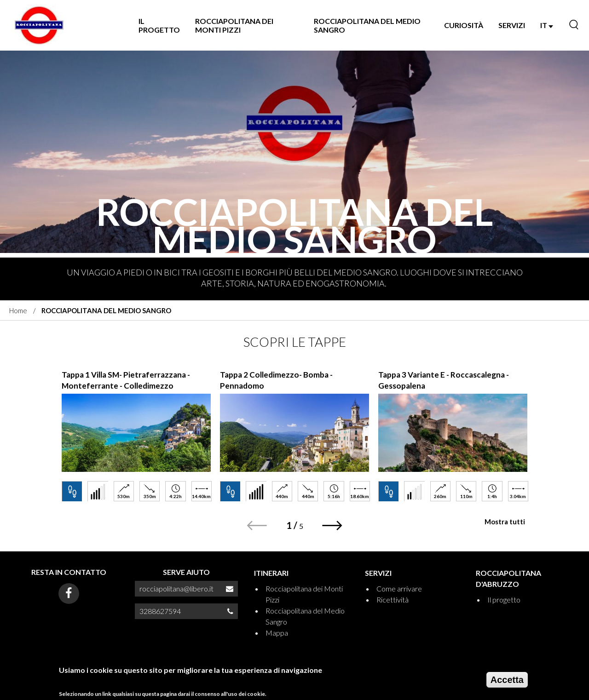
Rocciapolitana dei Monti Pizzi (234, 25)
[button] (332, 525)
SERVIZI (512, 25)
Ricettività (393, 600)
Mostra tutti (505, 522)
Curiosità (464, 25)
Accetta (507, 682)
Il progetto (159, 25)
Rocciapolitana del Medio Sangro (367, 25)
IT (547, 25)
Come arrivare (399, 588)
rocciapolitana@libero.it (176, 588)
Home (18, 310)
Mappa (277, 633)
